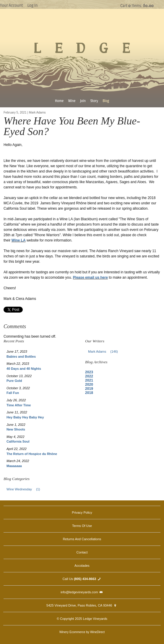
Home (59, 101)
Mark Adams (105, 351)
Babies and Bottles (21, 356)
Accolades (82, 566)
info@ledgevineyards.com (82, 592)
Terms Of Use (82, 526)
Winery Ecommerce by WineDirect (82, 632)
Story (94, 101)
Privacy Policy (82, 512)
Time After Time (19, 405)
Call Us (82, 579)
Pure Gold (14, 381)
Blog (106, 101)
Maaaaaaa (14, 466)
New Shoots (16, 429)
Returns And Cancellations (82, 539)
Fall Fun (13, 393)
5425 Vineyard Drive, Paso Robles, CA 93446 (82, 605)
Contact (82, 552)
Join (83, 101)
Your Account (11, 5)
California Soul (18, 441)
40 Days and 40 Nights (24, 369)
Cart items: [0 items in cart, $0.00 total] (137, 6)
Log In (32, 5)
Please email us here (90, 277)
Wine (72, 101)
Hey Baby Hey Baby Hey (25, 417)
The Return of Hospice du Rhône (32, 454)
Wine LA (19, 240)
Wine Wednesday (25, 489)
